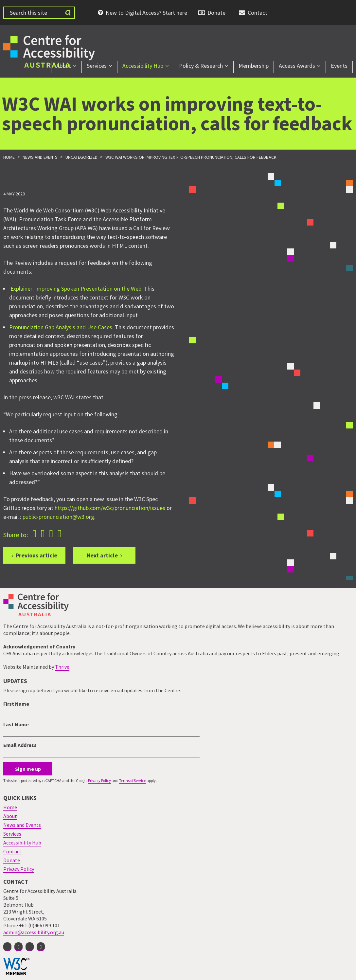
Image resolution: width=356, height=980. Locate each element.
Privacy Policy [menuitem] (19, 869)
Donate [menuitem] (216, 13)
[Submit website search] (68, 13)
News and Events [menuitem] (22, 825)
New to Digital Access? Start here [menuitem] (146, 13)
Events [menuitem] (339, 66)
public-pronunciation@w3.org (58, 517)
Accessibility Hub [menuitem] (143, 66)
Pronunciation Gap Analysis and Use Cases (61, 327)
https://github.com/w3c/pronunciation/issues (110, 508)
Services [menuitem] (97, 66)
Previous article (36, 555)
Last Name (16, 724)
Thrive (62, 667)
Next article (102, 555)
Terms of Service (133, 780)
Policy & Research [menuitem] (201, 66)
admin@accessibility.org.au (34, 932)
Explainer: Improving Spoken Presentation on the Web (76, 289)
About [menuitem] (64, 66)
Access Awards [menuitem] (297, 66)
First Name (16, 704)
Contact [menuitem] (258, 13)
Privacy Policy (99, 780)
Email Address (20, 745)
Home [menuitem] (10, 807)
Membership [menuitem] (254, 66)
